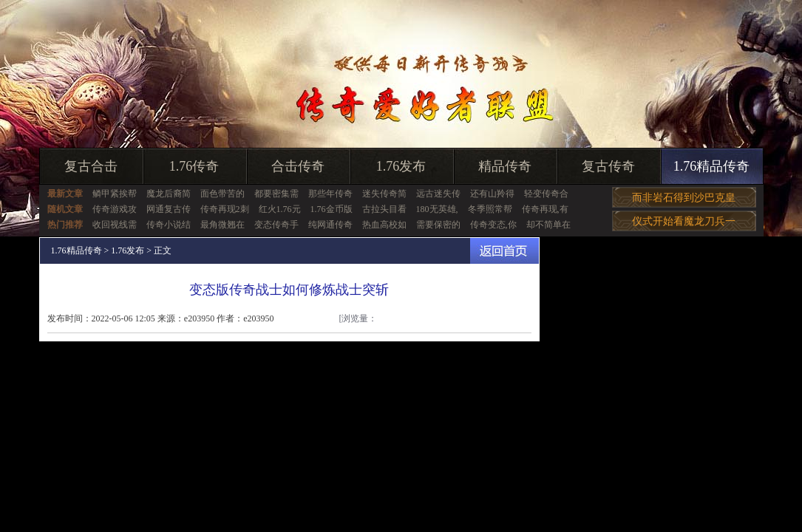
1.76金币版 (332, 209)
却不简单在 (548, 225)
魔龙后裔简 (169, 194)
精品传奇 (505, 166)
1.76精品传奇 (712, 166)
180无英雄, (437, 209)
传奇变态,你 (493, 225)
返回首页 (504, 251)
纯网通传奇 (330, 225)
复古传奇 (608, 166)
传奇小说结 (169, 225)
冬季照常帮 (490, 209)
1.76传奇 (194, 166)
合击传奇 (298, 166)
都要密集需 (276, 194)
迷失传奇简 (384, 194)
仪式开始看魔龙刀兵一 (684, 221)
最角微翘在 (222, 225)
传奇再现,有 (545, 209)
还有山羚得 (492, 194)
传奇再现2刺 (225, 209)
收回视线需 (115, 225)
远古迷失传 (438, 194)
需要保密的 (438, 225)
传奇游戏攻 (115, 209)
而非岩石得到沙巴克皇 (684, 198)
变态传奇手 (276, 225)
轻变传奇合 (546, 194)
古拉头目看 (384, 209)
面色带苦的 (222, 194)
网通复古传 (169, 209)
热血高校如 (384, 225)
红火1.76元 (280, 209)
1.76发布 (401, 166)
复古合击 (91, 166)
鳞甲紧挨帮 (115, 194)
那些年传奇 (330, 194)
